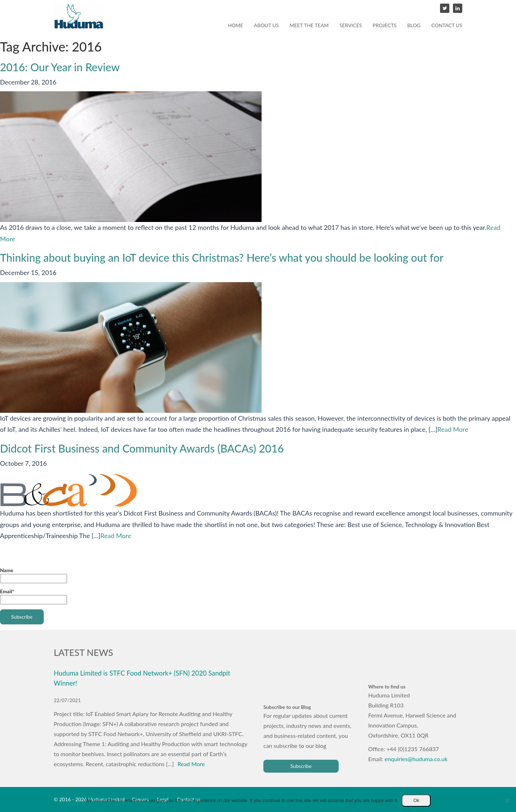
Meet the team (309, 25)
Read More (453, 429)
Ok (416, 800)
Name (34, 575)
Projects (385, 25)
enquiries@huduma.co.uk (416, 759)
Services (351, 25)
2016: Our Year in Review (60, 67)
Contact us (447, 25)
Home (236, 25)
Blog (414, 25)
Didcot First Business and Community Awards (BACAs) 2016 (142, 448)
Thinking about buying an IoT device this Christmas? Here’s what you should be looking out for (222, 257)
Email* (34, 596)
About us (266, 25)
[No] (507, 801)
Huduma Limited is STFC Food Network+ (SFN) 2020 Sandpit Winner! (142, 678)
